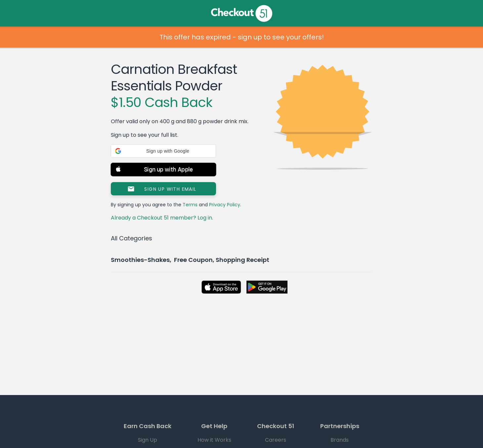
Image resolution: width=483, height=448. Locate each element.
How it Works (214, 440)
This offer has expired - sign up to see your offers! (242, 37)
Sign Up (148, 440)
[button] (163, 151)
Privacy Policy (225, 205)
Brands (340, 440)
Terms (190, 205)
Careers (276, 440)
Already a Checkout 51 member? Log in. (162, 218)
